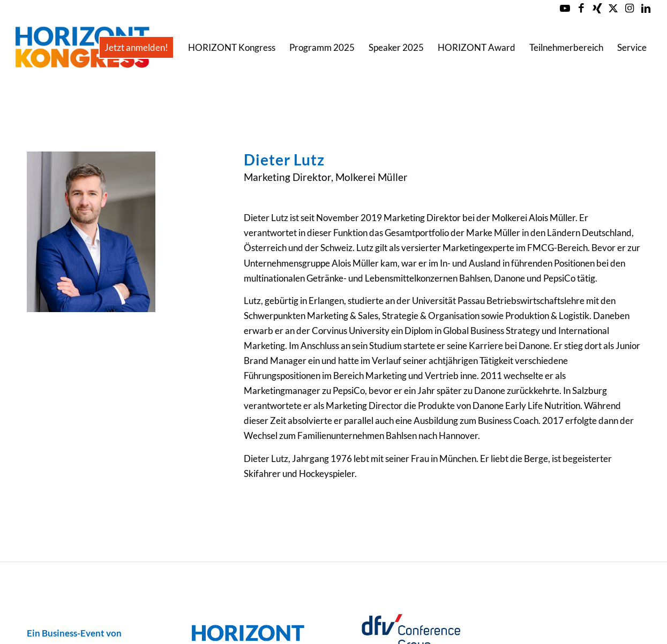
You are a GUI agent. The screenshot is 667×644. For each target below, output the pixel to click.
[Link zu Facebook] (581, 8)
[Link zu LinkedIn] (646, 8)
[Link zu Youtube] (565, 8)
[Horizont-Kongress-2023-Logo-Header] (82, 48)
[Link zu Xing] (597, 8)
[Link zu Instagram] (629, 8)
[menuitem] (136, 48)
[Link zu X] (613, 8)
